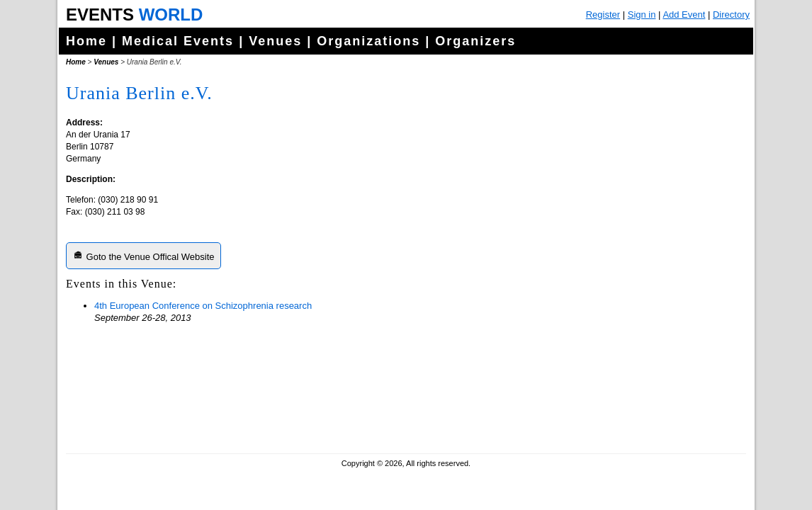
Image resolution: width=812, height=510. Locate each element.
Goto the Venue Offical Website (143, 255)
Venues (275, 41)
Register (603, 15)
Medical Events (178, 41)
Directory (731, 15)
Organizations (368, 41)
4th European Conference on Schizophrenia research (203, 306)
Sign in (642, 15)
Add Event (684, 15)
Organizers (475, 41)
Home (86, 41)
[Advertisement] (636, 354)
